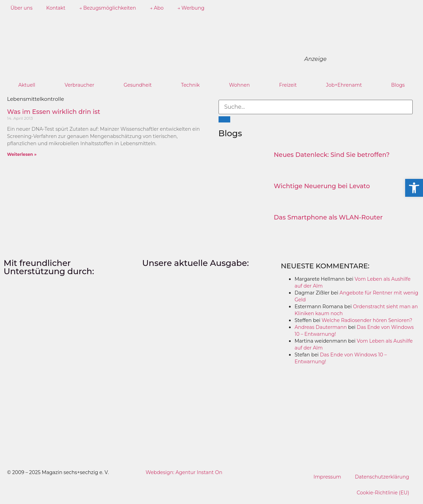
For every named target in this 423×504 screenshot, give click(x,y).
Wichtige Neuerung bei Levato (322, 186)
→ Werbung (191, 8)
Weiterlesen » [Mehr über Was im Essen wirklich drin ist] (22, 154)
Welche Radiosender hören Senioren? (367, 320)
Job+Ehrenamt (344, 85)
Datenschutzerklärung (382, 477)
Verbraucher (79, 85)
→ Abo (157, 8)
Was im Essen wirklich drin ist (54, 112)
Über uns (22, 8)
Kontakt (56, 8)
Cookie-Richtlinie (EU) (383, 493)
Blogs (398, 85)
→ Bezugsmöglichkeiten (108, 8)
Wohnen (239, 85)
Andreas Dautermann (321, 327)
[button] (414, 188)
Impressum (327, 477)
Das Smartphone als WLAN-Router (328, 217)
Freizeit (288, 85)
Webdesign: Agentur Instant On (184, 472)
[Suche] (224, 119)
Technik (191, 85)
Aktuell (27, 85)
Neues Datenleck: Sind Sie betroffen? (332, 155)
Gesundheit (138, 85)
